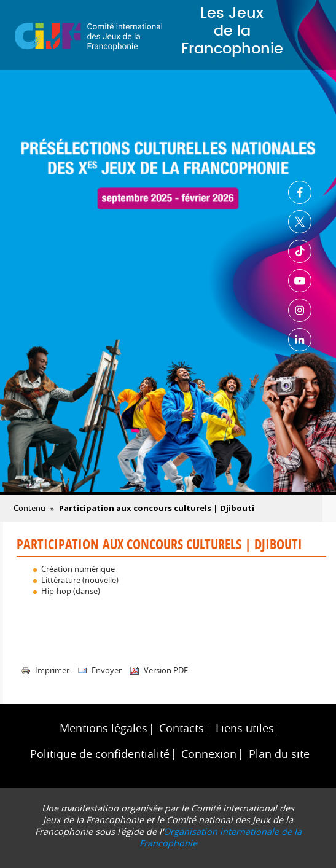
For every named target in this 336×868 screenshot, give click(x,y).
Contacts (182, 728)
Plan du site (279, 754)
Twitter (300, 222)
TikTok (300, 251)
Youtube (300, 281)
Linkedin (300, 340)
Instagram (300, 310)
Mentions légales (104, 728)
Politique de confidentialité (100, 754)
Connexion (209, 754)
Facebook (300, 192)
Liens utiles (245, 728)
